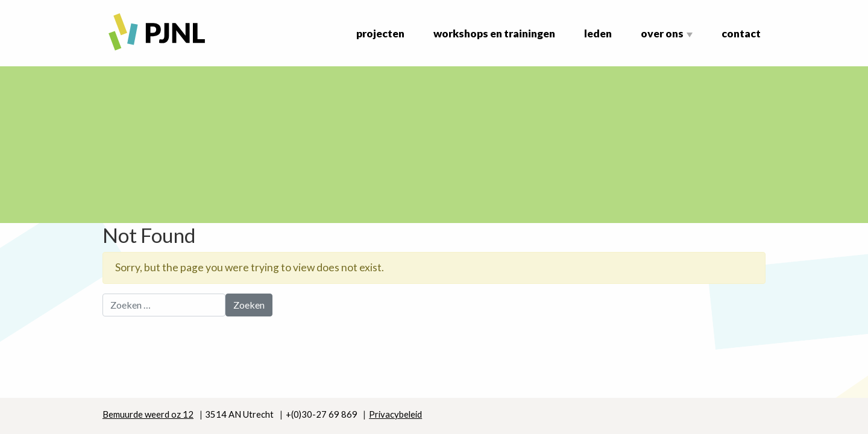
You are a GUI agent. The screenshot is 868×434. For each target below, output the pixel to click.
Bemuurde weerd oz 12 (148, 414)
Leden (598, 33)
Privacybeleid (395, 414)
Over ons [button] (662, 33)
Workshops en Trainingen (494, 33)
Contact (741, 33)
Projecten (380, 33)
